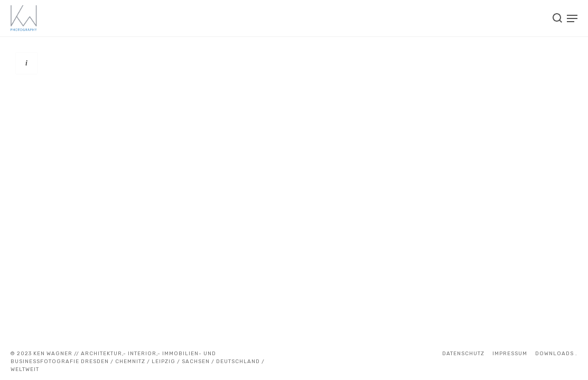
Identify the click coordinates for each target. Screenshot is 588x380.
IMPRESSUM (510, 354)
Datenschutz (463, 354)
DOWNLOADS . (556, 354)
